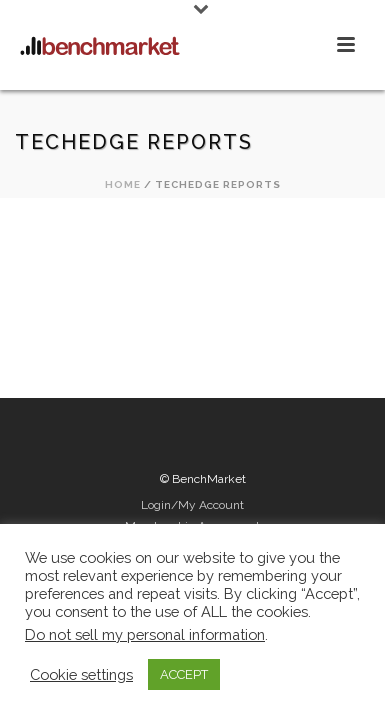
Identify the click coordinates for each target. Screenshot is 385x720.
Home (123, 184)
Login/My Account (192, 505)
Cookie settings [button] (81, 674)
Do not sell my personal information (145, 634)
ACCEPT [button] (184, 674)
